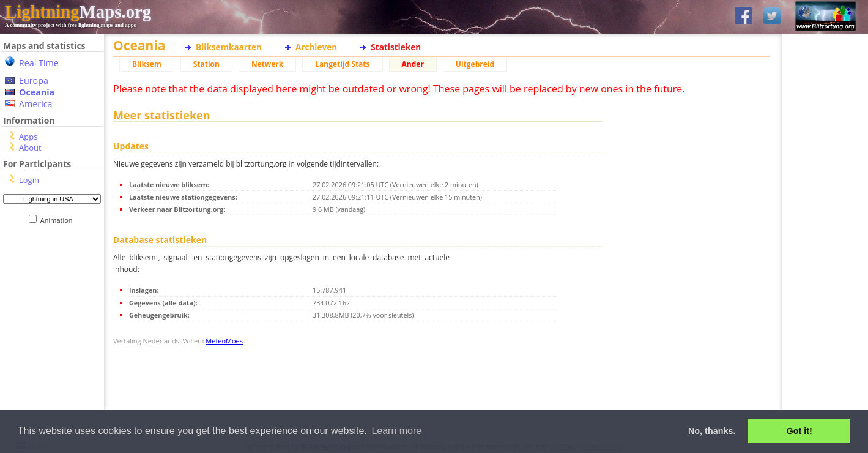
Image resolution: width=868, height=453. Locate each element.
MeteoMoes (224, 341)
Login (29, 180)
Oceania (37, 92)
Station (206, 64)
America (36, 104)
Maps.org (78, 12)
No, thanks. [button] (712, 431)
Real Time (39, 63)
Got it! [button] (799, 431)
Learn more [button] (396, 431)
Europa (34, 80)
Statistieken (396, 47)
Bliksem (147, 64)
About (30, 148)
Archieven (316, 47)
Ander (413, 64)
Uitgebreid (475, 64)
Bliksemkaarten (229, 47)
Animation (59, 220)
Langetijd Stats (342, 64)
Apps (28, 137)
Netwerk (267, 64)
